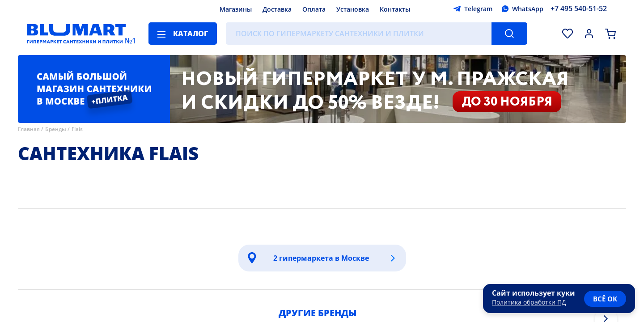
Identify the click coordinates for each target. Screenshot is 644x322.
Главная (29, 129)
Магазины (236, 9)
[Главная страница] (76, 34)
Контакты (395, 9)
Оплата (314, 9)
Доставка (277, 9)
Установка (353, 9)
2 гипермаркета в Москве (321, 258)
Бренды (56, 129)
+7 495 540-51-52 (579, 8)
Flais (77, 129)
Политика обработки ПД (529, 302)
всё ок (605, 299)
